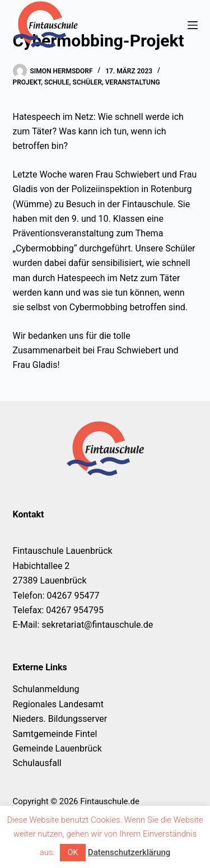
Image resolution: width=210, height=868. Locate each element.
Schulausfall (37, 763)
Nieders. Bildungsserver (60, 719)
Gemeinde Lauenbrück (57, 748)
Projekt (27, 82)
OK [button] (73, 852)
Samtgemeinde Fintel (55, 734)
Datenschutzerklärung (129, 852)
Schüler (87, 82)
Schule (57, 82)
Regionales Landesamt (58, 704)
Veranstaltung (133, 82)
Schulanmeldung (46, 689)
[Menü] (193, 25)
